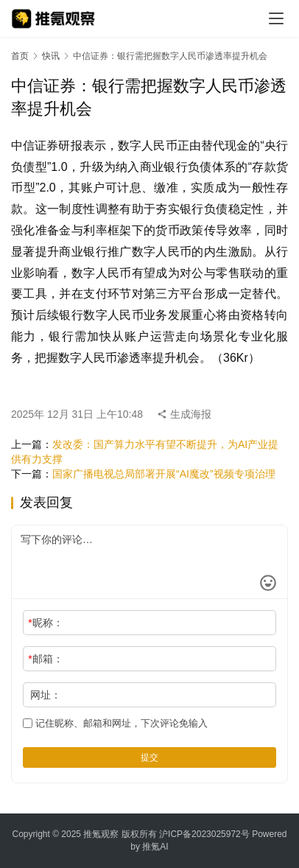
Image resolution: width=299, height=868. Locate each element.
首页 (20, 56)
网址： (46, 695)
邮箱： (45, 659)
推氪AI (155, 847)
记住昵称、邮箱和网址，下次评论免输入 (115, 723)
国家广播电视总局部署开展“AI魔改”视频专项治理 (164, 474)
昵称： (45, 623)
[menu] (276, 18)
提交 (149, 757)
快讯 (51, 56)
